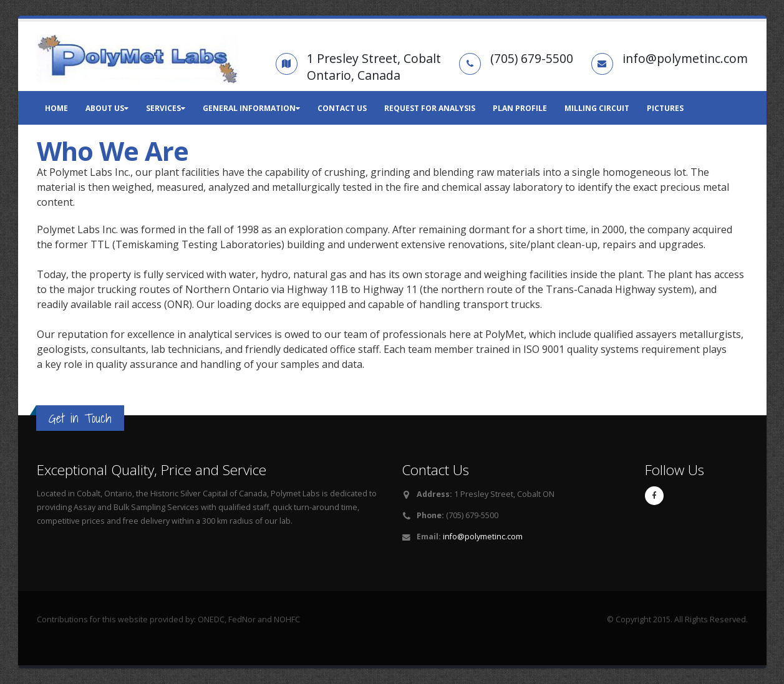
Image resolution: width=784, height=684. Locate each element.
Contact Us (342, 108)
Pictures (665, 108)
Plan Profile (520, 108)
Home (56, 108)
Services (166, 108)
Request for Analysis (430, 108)
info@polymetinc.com (483, 537)
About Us (107, 108)
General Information (251, 108)
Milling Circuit (597, 108)
